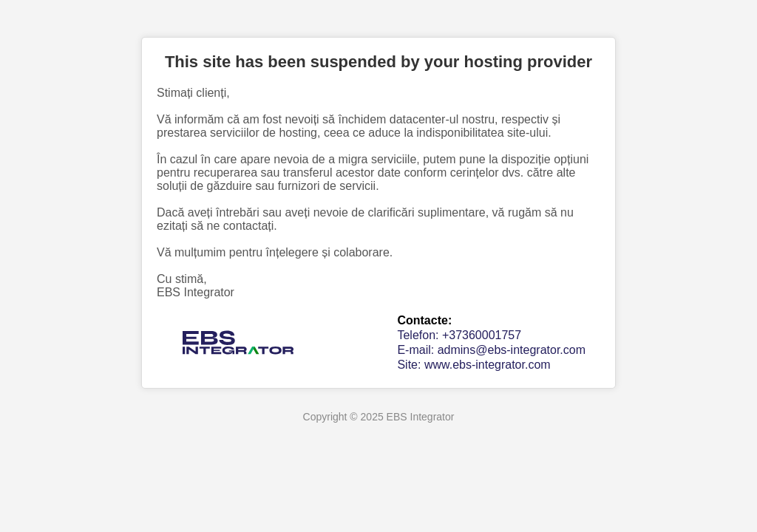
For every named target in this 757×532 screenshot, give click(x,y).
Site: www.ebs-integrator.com (473, 365)
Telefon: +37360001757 (459, 335)
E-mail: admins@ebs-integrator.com (491, 350)
